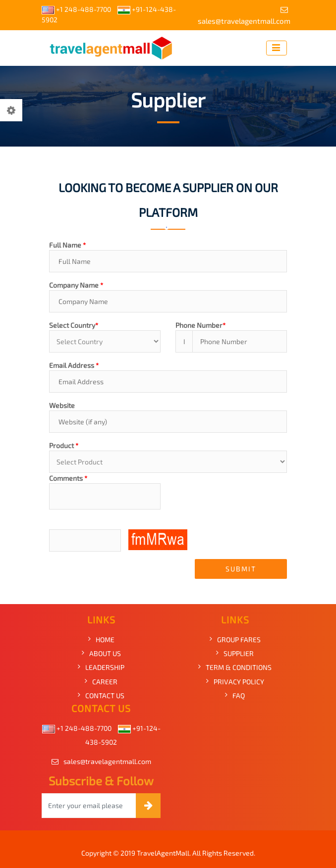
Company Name (76, 285)
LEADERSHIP (105, 667)
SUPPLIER (239, 653)
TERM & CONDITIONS (239, 667)
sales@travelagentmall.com (244, 16)
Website (62, 405)
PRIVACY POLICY (239, 682)
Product (64, 445)
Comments (68, 478)
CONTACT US (105, 695)
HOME (105, 639)
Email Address (74, 365)
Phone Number (200, 325)
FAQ (239, 695)
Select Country (74, 325)
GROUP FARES (239, 639)
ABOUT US (105, 653)
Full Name (67, 245)
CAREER (105, 682)
